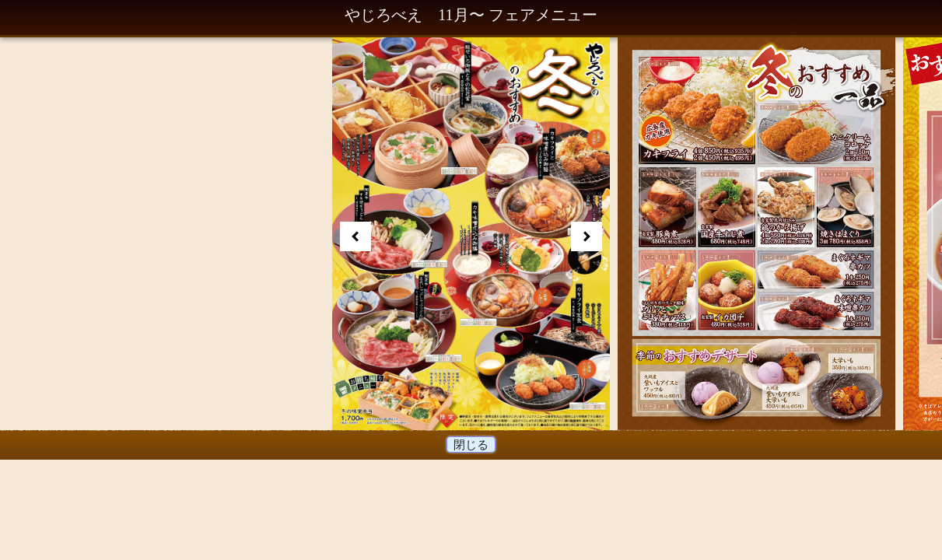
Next (587, 236)
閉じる (471, 444)
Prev (355, 236)
